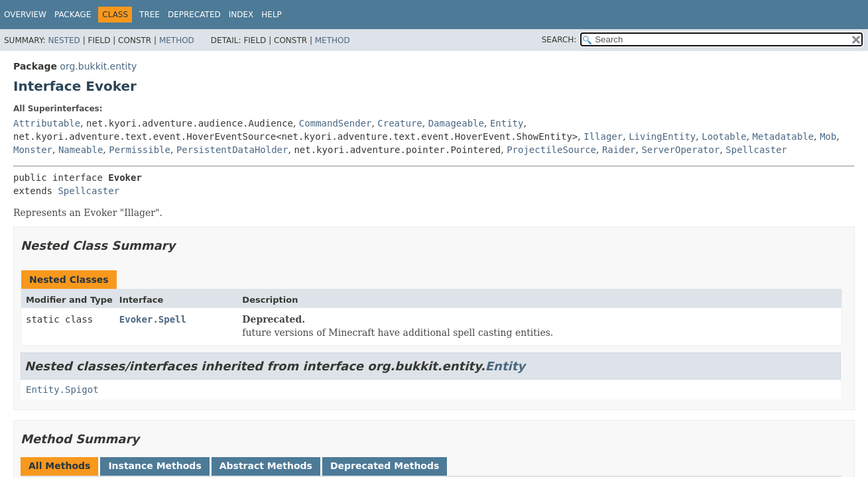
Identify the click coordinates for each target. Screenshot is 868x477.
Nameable (81, 150)
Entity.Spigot (62, 390)
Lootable (724, 136)
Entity (507, 123)
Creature (400, 123)
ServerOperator (680, 150)
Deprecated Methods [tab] (385, 466)
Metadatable (783, 136)
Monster (33, 150)
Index (241, 15)
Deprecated (194, 15)
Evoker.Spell (153, 319)
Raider (619, 150)
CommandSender (336, 123)
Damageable (456, 123)
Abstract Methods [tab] (266, 466)
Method (177, 40)
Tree (150, 15)
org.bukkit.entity (98, 66)
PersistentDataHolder (232, 150)
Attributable (47, 123)
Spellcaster (756, 150)
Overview (25, 15)
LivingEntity (662, 136)
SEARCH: (559, 40)
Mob (828, 136)
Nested (64, 40)
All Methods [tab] (59, 466)
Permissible (140, 150)
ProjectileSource (551, 150)
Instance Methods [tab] (155, 466)
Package (73, 15)
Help (272, 15)
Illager (603, 136)
